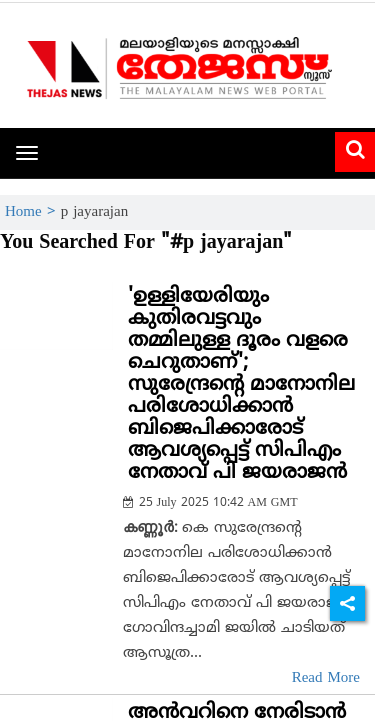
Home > (33, 212)
